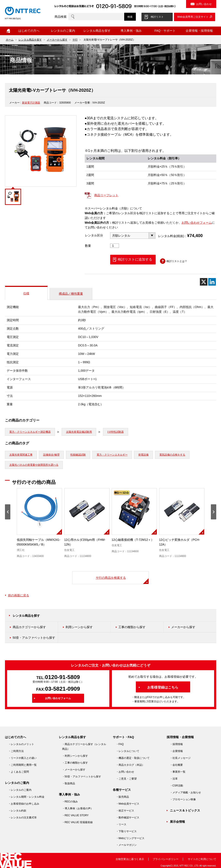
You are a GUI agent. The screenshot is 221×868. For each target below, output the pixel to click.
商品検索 (61, 17)
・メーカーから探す (74, 770)
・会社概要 (176, 765)
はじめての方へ (29, 31)
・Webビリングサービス (130, 838)
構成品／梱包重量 (71, 294)
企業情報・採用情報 (199, 31)
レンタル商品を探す (97, 31)
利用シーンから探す (79, 627)
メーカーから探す (57, 40)
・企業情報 (176, 751)
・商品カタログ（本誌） (130, 765)
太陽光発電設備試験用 (79, 432)
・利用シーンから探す (75, 756)
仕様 (26, 293)
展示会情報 (177, 822)
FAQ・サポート (165, 31)
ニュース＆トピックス (185, 810)
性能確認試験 (78, 455)
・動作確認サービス (128, 818)
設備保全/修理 (51, 455)
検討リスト (157, 17)
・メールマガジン (126, 845)
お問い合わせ (204, 4)
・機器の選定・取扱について (133, 758)
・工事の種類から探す (75, 763)
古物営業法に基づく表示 (130, 859)
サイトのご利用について (202, 859)
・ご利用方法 (16, 751)
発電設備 (143, 455)
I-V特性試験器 (115, 432)
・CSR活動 (176, 786)
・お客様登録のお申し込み (24, 804)
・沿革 (174, 779)
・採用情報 (176, 744)
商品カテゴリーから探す (29, 627)
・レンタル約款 (17, 811)
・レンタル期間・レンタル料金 (26, 797)
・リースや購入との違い (22, 758)
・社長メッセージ (180, 758)
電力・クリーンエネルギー (112, 455)
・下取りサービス (126, 831)
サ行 (75, 40)
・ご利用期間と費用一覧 (22, 765)
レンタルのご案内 (63, 31)
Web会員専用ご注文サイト (193, 17)
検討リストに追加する (135, 259)
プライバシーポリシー (166, 859)
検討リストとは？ (177, 261)
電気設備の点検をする (172, 455)
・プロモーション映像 (183, 799)
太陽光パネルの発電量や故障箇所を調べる (34, 465)
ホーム (8, 31)
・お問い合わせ (125, 772)
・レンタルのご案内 (20, 790)
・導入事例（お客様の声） (78, 808)
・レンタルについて (128, 751)
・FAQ (120, 744)
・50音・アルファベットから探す (82, 777)
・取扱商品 (69, 783)
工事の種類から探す (132, 627)
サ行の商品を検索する (111, 578)
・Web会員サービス (128, 804)
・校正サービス (125, 811)
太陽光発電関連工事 (21, 455)
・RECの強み (70, 802)
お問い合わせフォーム (197, 223)
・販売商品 (122, 797)
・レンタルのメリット (21, 744)
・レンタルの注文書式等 (22, 818)
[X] (204, 282)
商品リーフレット (106, 195)
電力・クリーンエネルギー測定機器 (30, 432)
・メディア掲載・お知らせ (185, 793)
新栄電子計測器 (31, 103)
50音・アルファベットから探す (34, 638)
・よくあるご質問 (19, 772)
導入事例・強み (131, 31)
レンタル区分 (94, 235)
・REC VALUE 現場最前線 (77, 822)
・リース (121, 824)
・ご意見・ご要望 (126, 779)
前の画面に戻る (19, 595)
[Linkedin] (212, 282)
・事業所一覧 (178, 772)
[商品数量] (115, 246)
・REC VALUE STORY (75, 815)
